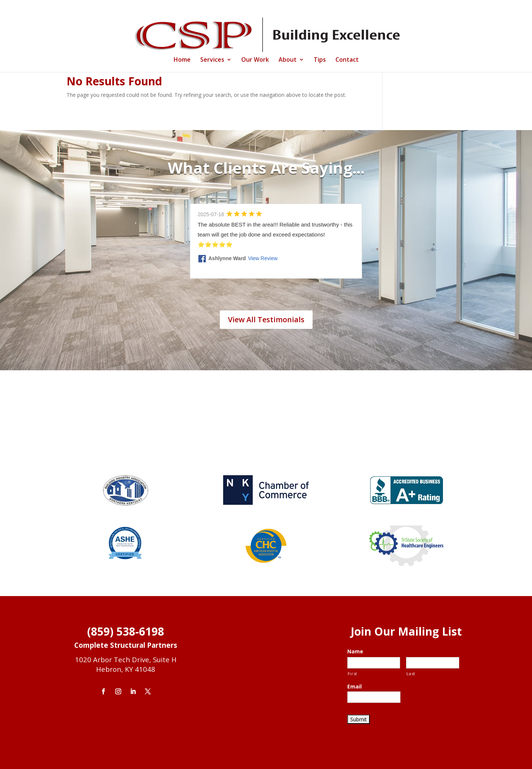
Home (182, 60)
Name (355, 651)
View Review (263, 258)
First (352, 673)
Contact (347, 60)
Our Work (255, 60)
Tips (320, 60)
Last (411, 673)
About (288, 60)
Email (354, 687)
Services (212, 60)
